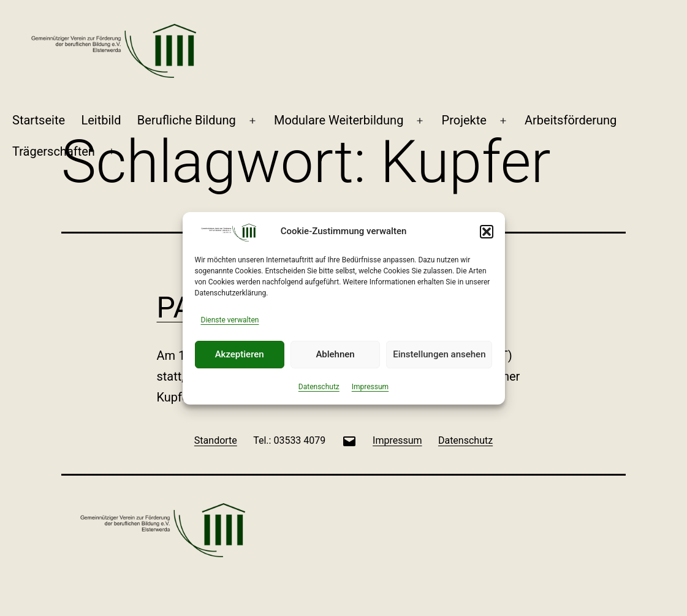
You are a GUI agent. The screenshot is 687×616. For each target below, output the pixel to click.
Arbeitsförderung (571, 120)
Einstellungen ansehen (439, 354)
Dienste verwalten (230, 320)
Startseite (39, 120)
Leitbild (101, 120)
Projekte (464, 120)
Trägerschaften (54, 151)
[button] (487, 232)
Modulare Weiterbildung (339, 120)
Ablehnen (335, 354)
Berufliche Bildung (187, 120)
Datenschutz (319, 387)
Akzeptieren (240, 354)
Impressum (370, 387)
